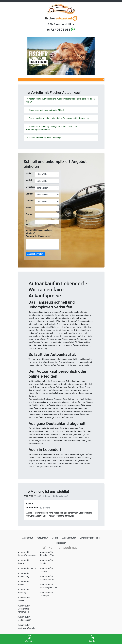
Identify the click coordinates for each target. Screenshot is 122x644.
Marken (55, 538)
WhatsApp (42, 464)
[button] (24, 56)
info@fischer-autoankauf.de (48, 467)
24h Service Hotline (61, 24)
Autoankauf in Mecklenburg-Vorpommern (24, 609)
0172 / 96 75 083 (59, 30)
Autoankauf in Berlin (27, 568)
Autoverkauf (42, 538)
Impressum (61, 543)
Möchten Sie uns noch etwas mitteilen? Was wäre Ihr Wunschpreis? (39, 233)
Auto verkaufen (69, 538)
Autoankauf (28, 538)
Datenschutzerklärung (90, 538)
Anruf (31, 464)
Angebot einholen (35, 254)
